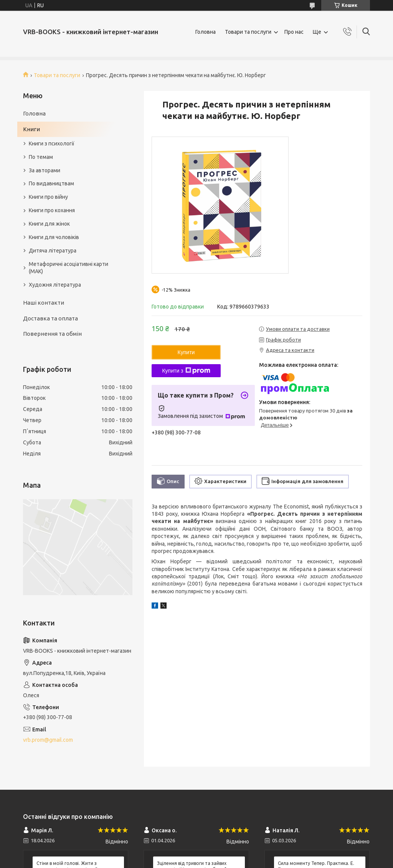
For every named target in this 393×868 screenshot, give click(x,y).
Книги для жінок (49, 224)
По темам (41, 157)
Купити (186, 352)
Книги (31, 129)
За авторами (45, 170)
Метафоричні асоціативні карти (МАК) (69, 268)
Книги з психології (52, 144)
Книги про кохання (52, 210)
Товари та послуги (248, 32)
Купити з (186, 371)
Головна (206, 32)
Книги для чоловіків (54, 237)
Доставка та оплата (50, 318)
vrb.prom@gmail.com (48, 740)
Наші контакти (44, 303)
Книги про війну (48, 197)
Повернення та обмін (52, 334)
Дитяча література (53, 251)
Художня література (55, 285)
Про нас (294, 32)
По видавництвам (51, 183)
